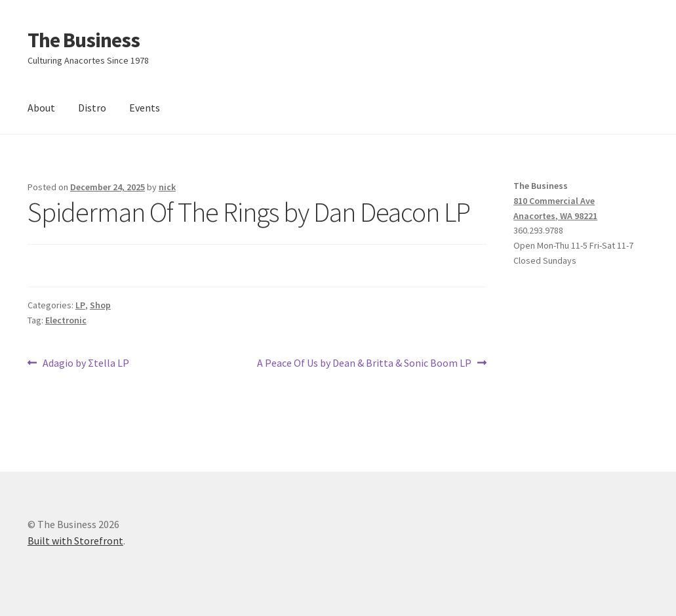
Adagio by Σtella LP (86, 363)
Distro (92, 108)
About (41, 108)
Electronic (66, 320)
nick (167, 187)
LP (80, 305)
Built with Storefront (75, 541)
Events (145, 108)
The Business (84, 40)
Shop (100, 305)
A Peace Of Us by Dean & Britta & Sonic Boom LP (364, 363)
